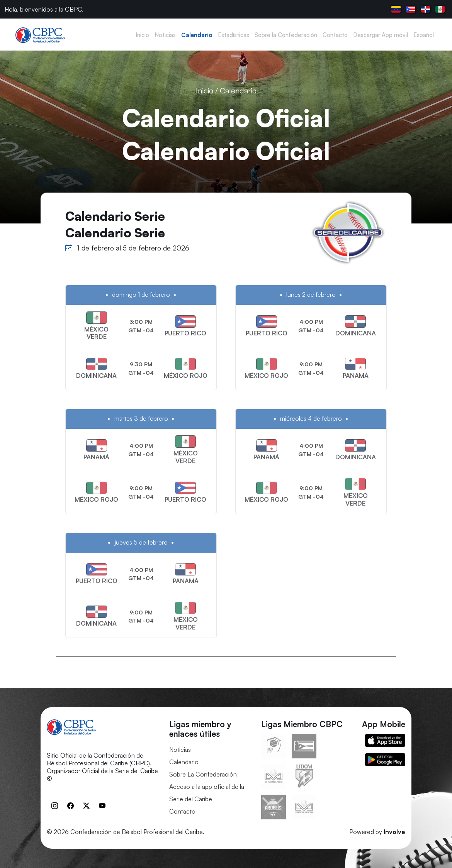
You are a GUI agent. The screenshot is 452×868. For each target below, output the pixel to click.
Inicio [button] (142, 35)
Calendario (184, 762)
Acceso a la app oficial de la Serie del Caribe (207, 793)
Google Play (385, 760)
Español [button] (424, 35)
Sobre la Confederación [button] (286, 35)
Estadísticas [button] (234, 35)
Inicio (205, 91)
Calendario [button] (197, 35)
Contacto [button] (335, 35)
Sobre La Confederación (203, 774)
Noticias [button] (165, 35)
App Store (385, 740)
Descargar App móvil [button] (381, 35)
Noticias (180, 750)
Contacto (182, 811)
